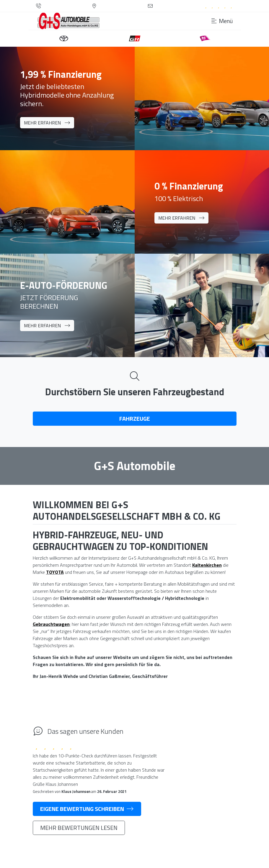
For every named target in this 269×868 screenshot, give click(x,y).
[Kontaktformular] (150, 6)
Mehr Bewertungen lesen (79, 828)
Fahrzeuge (135, 418)
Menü (222, 21)
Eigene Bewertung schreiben (87, 809)
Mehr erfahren (47, 123)
